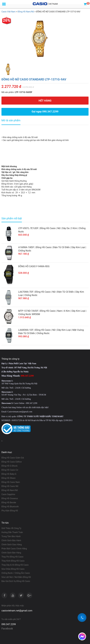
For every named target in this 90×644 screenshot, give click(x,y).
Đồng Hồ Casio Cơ (10, 470)
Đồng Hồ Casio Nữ (10, 486)
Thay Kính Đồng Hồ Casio (13, 561)
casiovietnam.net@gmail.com (17, 611)
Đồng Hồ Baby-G (9, 474)
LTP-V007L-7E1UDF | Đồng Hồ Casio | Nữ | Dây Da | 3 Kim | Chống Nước (52, 230)
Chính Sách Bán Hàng (11, 553)
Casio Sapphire (8, 494)
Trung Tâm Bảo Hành (11, 536)
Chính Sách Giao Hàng (12, 545)
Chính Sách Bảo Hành (11, 540)
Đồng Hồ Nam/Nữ (10, 490)
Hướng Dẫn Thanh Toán (12, 532)
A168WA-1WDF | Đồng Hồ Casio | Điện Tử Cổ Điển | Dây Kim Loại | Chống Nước (52, 249)
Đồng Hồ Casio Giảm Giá (13, 458)
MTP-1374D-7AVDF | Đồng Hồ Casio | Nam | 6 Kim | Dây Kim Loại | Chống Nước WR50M (52, 313)
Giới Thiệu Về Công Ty (11, 528)
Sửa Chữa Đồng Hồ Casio (13, 569)
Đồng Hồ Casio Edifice (12, 462)
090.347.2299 (9, 624)
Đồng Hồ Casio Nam (11, 482)
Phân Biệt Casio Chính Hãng (14, 549)
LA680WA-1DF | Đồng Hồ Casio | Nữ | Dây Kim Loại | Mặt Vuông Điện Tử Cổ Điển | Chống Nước (51, 332)
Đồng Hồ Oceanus (10, 498)
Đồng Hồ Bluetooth (10, 507)
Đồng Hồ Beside (9, 502)
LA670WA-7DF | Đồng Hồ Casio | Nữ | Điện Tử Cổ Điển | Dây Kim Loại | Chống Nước (51, 293)
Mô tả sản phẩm (11, 120)
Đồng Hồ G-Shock (9, 466)
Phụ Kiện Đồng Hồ (10, 511)
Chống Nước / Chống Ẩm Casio (16, 573)
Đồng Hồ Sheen (9, 478)
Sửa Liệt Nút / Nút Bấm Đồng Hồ (16, 577)
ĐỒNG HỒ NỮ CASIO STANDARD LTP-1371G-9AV (34, 79)
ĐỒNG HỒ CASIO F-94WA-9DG (34, 266)
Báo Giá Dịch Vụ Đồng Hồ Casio (16, 581)
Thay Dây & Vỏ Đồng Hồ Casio (15, 565)
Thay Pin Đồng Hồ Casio (12, 557)
